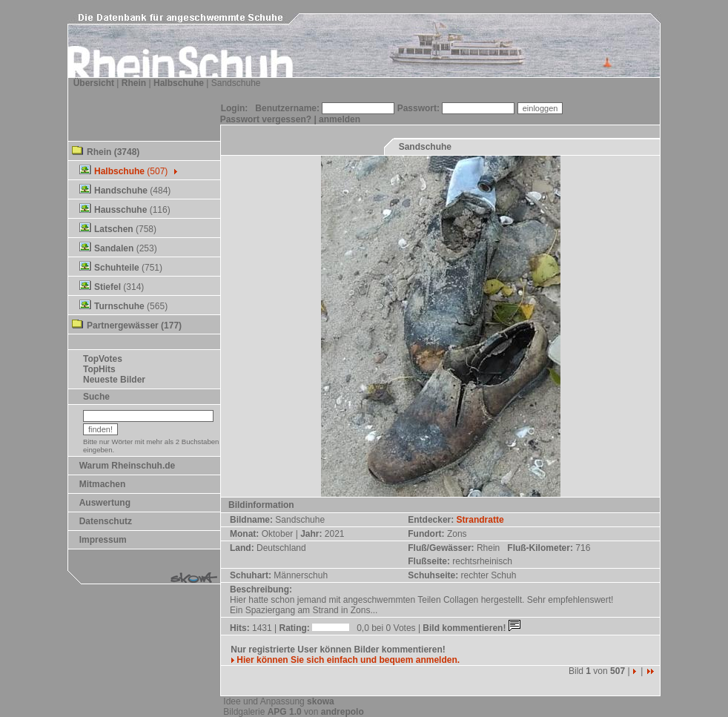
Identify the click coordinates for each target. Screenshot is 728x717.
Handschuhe (121, 191)
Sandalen (114, 248)
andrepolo (343, 712)
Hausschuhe (120, 210)
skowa (321, 701)
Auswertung (105, 503)
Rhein (134, 83)
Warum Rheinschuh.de (128, 466)
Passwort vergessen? (266, 119)
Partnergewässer (123, 326)
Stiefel (107, 287)
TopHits (99, 369)
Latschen (114, 229)
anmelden (340, 119)
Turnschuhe (119, 306)
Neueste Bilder (114, 380)
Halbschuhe (179, 83)
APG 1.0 (285, 712)
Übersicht (94, 83)
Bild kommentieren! (473, 628)
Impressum (103, 540)
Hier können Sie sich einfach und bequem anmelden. (345, 660)
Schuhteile (117, 268)
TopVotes (103, 359)
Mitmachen (103, 484)
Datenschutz (106, 521)
